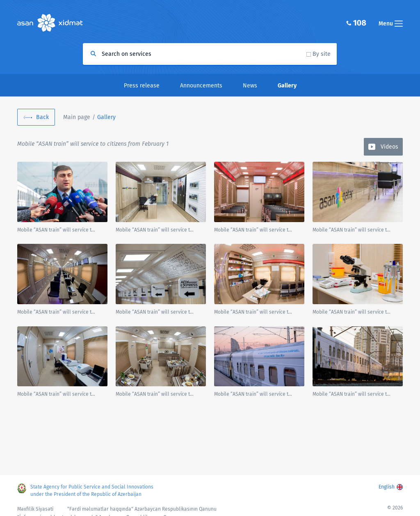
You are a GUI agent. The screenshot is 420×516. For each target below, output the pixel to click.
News (250, 86)
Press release (142, 86)
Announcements (201, 86)
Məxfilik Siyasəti (35, 509)
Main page (77, 117)
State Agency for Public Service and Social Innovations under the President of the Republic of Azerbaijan (92, 491)
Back (42, 117)
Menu (391, 24)
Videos (389, 147)
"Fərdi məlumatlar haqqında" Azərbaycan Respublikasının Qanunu (142, 509)
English (387, 487)
